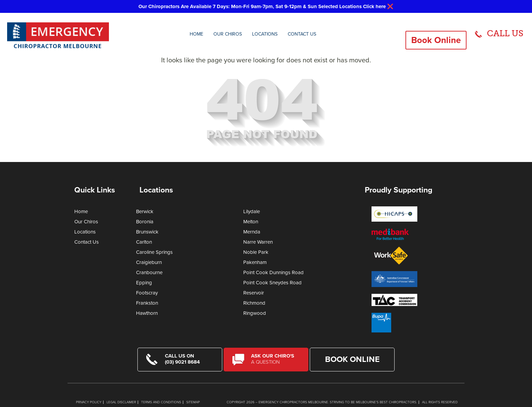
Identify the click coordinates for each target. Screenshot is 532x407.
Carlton (144, 242)
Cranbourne (149, 272)
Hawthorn (147, 313)
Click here (374, 6)
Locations (265, 34)
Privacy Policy (89, 402)
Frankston (147, 303)
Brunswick (147, 232)
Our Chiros (228, 34)
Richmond (254, 303)
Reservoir (254, 293)
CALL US (505, 33)
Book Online (436, 40)
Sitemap (193, 402)
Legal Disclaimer (121, 402)
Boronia (145, 222)
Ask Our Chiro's (275, 359)
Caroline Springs (154, 252)
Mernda (252, 232)
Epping (144, 283)
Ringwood (255, 313)
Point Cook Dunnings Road (273, 272)
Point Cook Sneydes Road (272, 283)
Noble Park (256, 252)
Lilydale (252, 211)
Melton (251, 222)
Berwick (145, 211)
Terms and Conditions (161, 402)
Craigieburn (149, 262)
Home (196, 34)
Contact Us (302, 34)
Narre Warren (258, 242)
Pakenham (255, 262)
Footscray (147, 293)
